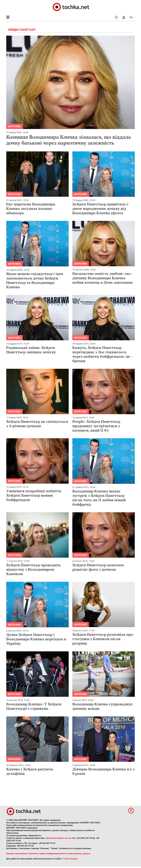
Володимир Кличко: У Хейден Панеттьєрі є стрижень (34, 706)
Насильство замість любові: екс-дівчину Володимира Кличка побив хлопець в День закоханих (103, 278)
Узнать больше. (70, 859)
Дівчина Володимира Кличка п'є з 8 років (103, 771)
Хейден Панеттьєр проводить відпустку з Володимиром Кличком (33, 569)
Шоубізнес (15, 126)
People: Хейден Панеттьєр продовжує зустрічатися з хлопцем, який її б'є (96, 426)
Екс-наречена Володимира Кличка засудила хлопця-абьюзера (31, 208)
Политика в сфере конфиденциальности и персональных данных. (59, 854)
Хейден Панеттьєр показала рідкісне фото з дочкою (98, 567)
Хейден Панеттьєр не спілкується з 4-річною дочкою (37, 424)
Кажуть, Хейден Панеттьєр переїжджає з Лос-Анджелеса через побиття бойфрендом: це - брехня (102, 354)
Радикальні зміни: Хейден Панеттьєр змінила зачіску (31, 350)
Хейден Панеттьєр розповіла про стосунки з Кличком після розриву (103, 639)
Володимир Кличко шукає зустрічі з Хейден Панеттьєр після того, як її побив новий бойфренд (99, 498)
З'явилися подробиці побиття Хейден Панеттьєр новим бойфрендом (34, 495)
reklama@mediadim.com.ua (58, 838)
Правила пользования (17, 854)
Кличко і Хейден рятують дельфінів (30, 771)
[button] (124, 17)
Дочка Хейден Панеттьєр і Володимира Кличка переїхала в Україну (36, 639)
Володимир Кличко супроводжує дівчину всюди (103, 706)
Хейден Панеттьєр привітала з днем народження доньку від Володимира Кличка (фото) (100, 208)
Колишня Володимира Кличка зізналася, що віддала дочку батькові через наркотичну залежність (68, 140)
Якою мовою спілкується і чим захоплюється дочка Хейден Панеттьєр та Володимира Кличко (35, 280)
